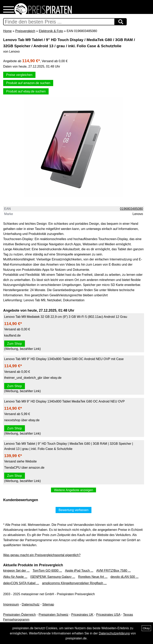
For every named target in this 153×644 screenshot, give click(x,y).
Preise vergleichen (19, 75)
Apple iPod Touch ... (79, 571)
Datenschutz (31, 604)
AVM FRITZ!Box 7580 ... (113, 571)
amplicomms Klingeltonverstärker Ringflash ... (74, 583)
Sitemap (48, 604)
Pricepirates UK (82, 615)
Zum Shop (15, 344)
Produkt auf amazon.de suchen (28, 83)
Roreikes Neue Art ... (93, 577)
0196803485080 (131, 209)
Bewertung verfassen (74, 510)
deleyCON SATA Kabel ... (21, 583)
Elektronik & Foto (51, 31)
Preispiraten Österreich (20, 615)
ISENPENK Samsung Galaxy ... (53, 577)
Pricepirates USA (108, 615)
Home (7, 31)
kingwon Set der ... (16, 571)
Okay (146, 628)
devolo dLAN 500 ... (125, 577)
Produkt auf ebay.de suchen (26, 91)
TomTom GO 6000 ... (47, 571)
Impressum (11, 604)
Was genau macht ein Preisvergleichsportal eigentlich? (42, 555)
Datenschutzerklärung (114, 633)
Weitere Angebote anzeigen (74, 490)
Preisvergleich (25, 31)
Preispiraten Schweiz (53, 615)
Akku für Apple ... (15, 577)
